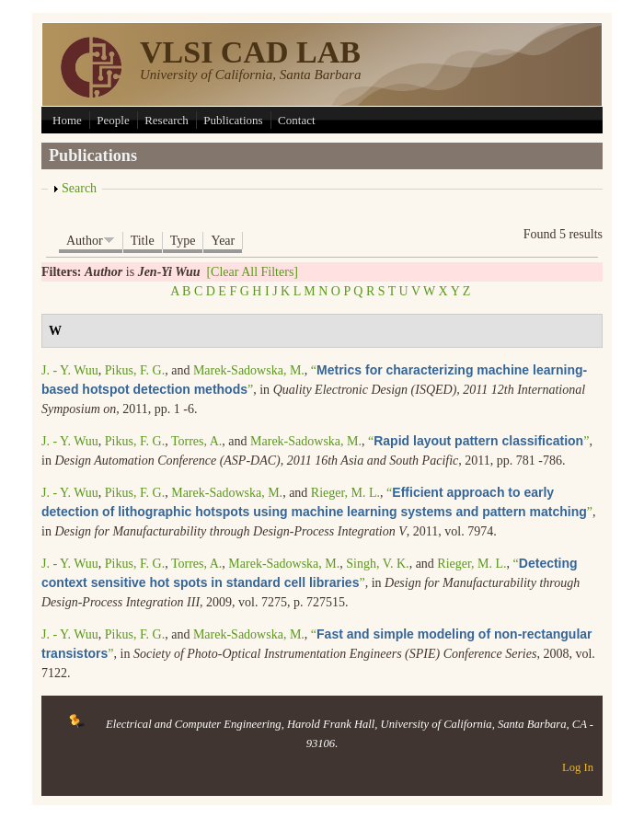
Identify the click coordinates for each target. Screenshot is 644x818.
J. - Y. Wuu (70, 370)
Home (67, 120)
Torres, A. (196, 441)
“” (478, 441)
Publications (233, 120)
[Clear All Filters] (252, 272)
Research (167, 120)
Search (79, 188)
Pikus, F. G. (135, 370)
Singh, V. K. (377, 564)
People (113, 120)
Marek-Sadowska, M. (249, 370)
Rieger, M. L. (345, 493)
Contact (296, 120)
